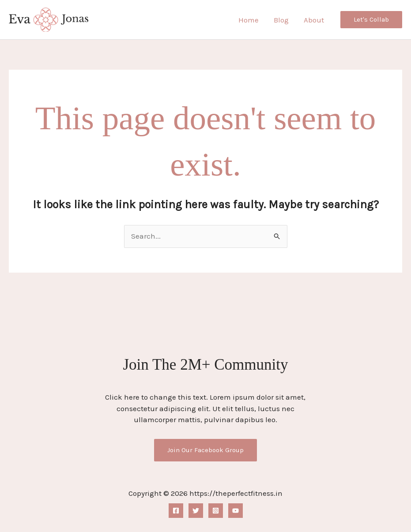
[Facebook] (176, 511)
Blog (281, 20)
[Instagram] (216, 511)
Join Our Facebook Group (205, 450)
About (314, 20)
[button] (371, 20)
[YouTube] (236, 511)
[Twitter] (196, 511)
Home (249, 20)
